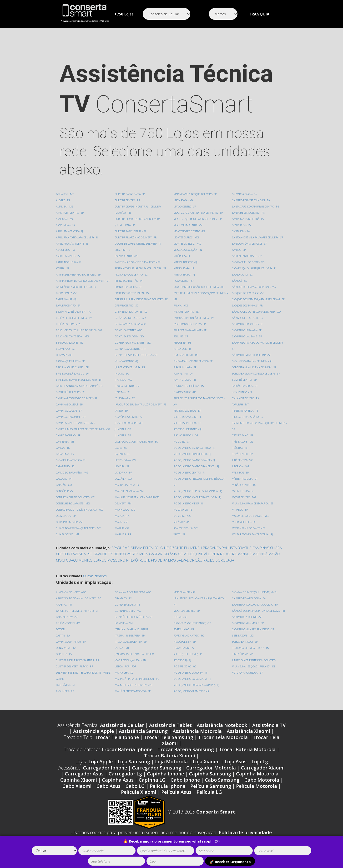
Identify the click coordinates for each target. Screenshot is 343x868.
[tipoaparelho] (54, 851)
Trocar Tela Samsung (169, 743)
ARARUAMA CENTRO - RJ (70, 231)
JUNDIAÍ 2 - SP (123, 441)
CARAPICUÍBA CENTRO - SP (71, 472)
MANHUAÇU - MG (126, 516)
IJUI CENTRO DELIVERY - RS (130, 373)
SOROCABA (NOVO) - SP (245, 648)
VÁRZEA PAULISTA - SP (245, 472)
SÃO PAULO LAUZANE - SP (248, 330)
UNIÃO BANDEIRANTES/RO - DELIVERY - (255, 666)
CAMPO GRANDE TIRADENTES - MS (76, 429)
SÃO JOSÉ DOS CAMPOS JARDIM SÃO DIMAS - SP (259, 293)
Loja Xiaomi (206, 768)
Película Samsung (211, 792)
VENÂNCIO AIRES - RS (244, 479)
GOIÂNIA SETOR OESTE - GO (131, 324)
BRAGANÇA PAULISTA (220, 554)
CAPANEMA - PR (65, 466)
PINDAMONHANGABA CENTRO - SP (194, 361)
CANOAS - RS (63, 460)
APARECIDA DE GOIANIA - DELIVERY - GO (79, 604)
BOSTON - (61, 635)
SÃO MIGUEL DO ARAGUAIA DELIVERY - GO (257, 305)
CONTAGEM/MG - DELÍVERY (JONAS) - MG (80, 522)
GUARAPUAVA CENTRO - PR (131, 355)
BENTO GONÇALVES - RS (70, 349)
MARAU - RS (122, 528)
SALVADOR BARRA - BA (187, 540)
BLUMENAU (193, 554)
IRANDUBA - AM (124, 629)
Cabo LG (135, 792)
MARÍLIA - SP (122, 534)
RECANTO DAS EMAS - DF (188, 411)
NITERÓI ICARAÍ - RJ (184, 268)
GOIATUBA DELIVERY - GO (130, 343)
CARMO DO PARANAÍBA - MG (73, 485)
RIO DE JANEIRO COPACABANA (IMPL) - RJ (197, 691)
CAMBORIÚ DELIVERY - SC (71, 398)
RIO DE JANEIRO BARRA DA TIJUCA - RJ (195, 448)
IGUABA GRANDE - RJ (127, 367)
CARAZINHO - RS (66, 479)
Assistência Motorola (197, 737)
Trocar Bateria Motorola (247, 756)
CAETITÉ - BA (63, 642)
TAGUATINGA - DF (243, 386)
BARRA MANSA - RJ (67, 305)
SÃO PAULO (205, 566)
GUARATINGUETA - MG (128, 617)
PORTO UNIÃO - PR (184, 635)
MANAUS (245, 560)
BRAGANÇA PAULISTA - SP (71, 367)
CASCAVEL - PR (64, 491)
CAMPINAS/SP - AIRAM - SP (72, 648)
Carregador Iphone (105, 774)
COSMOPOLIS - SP (66, 528)
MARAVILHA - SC (124, 679)
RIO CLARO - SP (182, 441)
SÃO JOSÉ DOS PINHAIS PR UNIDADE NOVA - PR (259, 617)
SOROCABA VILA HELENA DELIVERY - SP (255, 361)
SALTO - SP (179, 534)
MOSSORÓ (116, 566)
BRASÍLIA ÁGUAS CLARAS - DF (73, 373)
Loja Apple (101, 768)
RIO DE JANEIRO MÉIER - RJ (189, 503)
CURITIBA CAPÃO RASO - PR (130, 200)
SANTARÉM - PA (241, 225)
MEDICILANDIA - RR (185, 598)
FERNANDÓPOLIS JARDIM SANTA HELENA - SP (141, 274)
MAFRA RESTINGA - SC (128, 491)
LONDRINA (216, 560)
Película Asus (176, 798)
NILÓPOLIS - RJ (182, 256)
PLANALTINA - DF (184, 373)
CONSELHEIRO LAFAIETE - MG (73, 516)
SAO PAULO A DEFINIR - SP (248, 623)
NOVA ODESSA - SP (184, 281)
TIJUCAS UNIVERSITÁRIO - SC (248, 411)
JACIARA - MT (122, 654)
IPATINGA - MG (124, 386)
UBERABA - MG (241, 460)
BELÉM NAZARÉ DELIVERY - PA (74, 318)
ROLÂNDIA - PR (182, 522)
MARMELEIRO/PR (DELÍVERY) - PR (134, 691)
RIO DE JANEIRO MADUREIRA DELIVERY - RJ (198, 497)
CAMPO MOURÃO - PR (69, 448)
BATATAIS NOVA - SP (68, 623)
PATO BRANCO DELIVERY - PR (190, 324)
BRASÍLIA (245, 554)
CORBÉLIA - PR (64, 660)
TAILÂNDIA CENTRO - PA (246, 392)
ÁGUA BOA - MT (65, 194)
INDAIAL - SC (122, 380)
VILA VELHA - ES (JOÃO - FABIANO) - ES (255, 673)
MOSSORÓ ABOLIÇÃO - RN (188, 250)
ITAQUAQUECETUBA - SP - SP (131, 648)
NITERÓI (132, 566)
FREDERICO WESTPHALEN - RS (132, 299)
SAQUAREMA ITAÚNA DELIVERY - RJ (253, 355)
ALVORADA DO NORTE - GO (71, 598)
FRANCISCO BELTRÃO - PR (129, 287)
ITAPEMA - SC (123, 398)
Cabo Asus (108, 792)
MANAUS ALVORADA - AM (130, 497)
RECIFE (145, 566)
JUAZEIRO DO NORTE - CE (129, 429)
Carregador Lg (125, 780)
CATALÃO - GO (64, 497)
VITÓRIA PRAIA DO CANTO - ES (249, 522)
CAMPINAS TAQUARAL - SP (71, 423)
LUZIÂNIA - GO (124, 485)
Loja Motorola (171, 768)
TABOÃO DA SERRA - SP (245, 380)
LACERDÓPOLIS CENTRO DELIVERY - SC (136, 448)
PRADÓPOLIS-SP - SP (185, 648)
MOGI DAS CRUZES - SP (187, 617)
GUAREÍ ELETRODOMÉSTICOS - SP (134, 623)
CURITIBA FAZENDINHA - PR (131, 237)
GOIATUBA (186, 560)
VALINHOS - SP (241, 466)
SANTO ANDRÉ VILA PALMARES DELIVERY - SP (258, 231)
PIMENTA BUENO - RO (186, 355)
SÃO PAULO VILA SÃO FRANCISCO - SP (254, 635)
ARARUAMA (121, 554)
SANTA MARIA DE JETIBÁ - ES (249, 213)
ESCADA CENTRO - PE (127, 262)
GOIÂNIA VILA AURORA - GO (131, 330)
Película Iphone (168, 792)
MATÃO (274, 560)
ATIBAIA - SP (63, 268)
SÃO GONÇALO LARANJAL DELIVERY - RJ (255, 262)
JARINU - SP (121, 417)
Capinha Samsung (210, 780)
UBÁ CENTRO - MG (243, 454)
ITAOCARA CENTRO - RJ (128, 392)
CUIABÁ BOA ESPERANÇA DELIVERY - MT (79, 540)
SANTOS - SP (239, 244)
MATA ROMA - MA (184, 200)
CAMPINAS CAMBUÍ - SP (70, 411)
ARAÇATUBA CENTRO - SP (71, 213)
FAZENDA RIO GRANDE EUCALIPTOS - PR (138, 268)
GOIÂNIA (170, 560)
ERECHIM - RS (123, 256)
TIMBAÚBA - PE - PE (244, 660)
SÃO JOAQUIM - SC (243, 268)
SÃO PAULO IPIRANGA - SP (247, 324)
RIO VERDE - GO (182, 516)
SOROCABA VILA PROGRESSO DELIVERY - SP (257, 367)
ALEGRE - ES (63, 200)
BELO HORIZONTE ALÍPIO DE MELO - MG (79, 336)
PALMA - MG (181, 305)
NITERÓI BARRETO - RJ (186, 262)
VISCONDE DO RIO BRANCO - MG (251, 510)
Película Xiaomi (139, 798)
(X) (217, 841)
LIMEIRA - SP (122, 472)
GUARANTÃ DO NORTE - (129, 611)
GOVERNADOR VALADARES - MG (133, 349)
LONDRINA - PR (124, 479)
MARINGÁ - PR (123, 540)
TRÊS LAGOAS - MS (243, 435)
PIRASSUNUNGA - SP (185, 367)
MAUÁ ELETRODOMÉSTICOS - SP (133, 697)
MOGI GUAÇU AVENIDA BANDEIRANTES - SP (199, 213)
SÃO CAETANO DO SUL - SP (247, 250)
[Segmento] (166, 14)
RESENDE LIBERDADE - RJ (188, 429)
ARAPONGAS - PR (66, 225)
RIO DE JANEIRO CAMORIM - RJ (191, 679)
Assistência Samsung (143, 737)
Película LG (209, 798)
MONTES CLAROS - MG (186, 237)
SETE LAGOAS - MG (243, 642)
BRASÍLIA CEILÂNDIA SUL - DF (73, 380)
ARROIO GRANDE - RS (68, 256)
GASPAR (156, 560)
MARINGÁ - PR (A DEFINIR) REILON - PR (137, 685)
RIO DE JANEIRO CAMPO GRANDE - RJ (195, 460)
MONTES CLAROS (93, 566)
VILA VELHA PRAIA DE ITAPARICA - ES (254, 497)
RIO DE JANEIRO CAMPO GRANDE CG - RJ (197, 466)
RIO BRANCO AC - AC (185, 673)
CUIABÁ (276, 554)
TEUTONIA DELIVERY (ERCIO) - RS (251, 654)
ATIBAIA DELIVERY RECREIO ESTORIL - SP (79, 274)
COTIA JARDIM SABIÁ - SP (70, 534)
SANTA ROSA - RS (242, 219)
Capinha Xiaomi (79, 786)
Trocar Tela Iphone (117, 743)
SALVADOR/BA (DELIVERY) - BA (250, 604)
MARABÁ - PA (123, 522)
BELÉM (148, 554)
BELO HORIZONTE (169, 554)
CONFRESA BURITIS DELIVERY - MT (76, 510)
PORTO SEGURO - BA (185, 392)
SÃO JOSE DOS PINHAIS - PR (248, 299)
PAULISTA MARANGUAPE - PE (191, 330)
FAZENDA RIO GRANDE (89, 560)
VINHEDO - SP (240, 503)
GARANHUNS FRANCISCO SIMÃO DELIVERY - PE (142, 305)
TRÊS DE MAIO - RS (243, 429)
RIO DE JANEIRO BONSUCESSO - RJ (193, 454)
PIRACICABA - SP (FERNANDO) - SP (193, 629)
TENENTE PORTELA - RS (245, 404)
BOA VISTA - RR (65, 361)
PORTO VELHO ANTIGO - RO (189, 642)
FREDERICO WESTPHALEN (128, 560)
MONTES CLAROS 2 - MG (187, 244)
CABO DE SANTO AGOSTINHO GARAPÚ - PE (81, 392)
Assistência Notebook (222, 731)
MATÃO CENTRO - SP (185, 206)
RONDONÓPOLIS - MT (186, 528)
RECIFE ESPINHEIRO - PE (187, 423)
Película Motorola (257, 792)
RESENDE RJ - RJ (182, 666)
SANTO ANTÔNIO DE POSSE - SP (250, 237)
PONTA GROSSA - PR (185, 380)
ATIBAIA (136, 554)
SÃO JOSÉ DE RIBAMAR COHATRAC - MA (255, 281)
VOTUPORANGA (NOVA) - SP (248, 679)
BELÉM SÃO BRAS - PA (69, 330)
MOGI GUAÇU (67, 566)
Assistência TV (269, 731)
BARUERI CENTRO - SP (68, 312)
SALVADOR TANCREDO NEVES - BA (252, 194)
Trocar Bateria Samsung (186, 756)
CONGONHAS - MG (67, 654)
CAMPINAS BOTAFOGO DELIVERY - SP (77, 404)
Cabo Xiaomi (77, 792)
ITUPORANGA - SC (125, 404)
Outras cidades (95, 582)
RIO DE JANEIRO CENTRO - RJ (189, 472)
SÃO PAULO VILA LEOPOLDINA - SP (252, 349)
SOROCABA (225, 566)
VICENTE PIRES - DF (243, 485)
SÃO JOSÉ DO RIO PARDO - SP (248, 287)
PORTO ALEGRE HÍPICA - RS (189, 386)
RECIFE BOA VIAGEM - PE (188, 417)
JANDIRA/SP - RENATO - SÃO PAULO (135, 660)
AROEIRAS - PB (64, 611)
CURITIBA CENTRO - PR (128, 206)
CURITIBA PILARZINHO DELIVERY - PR (136, 244)
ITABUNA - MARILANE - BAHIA (133, 635)
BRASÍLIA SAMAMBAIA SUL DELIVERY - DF (80, 386)
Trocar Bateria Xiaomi (170, 762)
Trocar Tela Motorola (223, 743)
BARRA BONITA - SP (67, 299)
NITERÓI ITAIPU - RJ (184, 274)
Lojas (124, 14)
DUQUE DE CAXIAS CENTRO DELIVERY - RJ (138, 250)
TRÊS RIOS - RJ (240, 441)
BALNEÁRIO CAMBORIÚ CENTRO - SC (77, 293)
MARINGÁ (260, 560)
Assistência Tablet (170, 731)
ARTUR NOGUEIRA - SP (69, 262)
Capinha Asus (118, 786)
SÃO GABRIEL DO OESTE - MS (249, 256)
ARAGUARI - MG (66, 219)
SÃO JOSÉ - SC (240, 274)
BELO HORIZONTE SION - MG (73, 343)
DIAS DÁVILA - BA (66, 691)
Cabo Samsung (222, 786)
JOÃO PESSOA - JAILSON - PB (131, 666)
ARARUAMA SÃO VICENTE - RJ (73, 244)
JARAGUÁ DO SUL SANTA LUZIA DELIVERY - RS (141, 411)
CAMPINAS (261, 554)
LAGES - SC (121, 454)
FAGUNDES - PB (65, 697)
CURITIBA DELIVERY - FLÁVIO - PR (75, 673)
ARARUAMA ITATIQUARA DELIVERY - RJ (78, 237)
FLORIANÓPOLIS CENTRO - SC (131, 281)
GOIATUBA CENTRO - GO (129, 336)
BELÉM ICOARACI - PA (69, 629)
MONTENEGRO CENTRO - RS (189, 231)
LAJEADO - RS (122, 460)
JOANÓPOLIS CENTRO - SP (129, 423)
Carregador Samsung (157, 774)
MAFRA (231, 560)
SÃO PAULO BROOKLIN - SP (248, 318)
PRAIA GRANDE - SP (185, 654)
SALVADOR (186, 566)
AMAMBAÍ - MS (65, 206)
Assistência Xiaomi (248, 737)
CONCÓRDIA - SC (65, 503)
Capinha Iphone (165, 780)
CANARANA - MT (66, 454)
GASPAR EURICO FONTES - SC (131, 318)
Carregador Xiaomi (263, 774)
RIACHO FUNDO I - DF (186, 435)
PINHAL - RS (180, 623)
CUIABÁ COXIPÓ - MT (127, 194)
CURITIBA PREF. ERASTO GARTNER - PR (78, 666)
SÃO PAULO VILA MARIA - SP (249, 629)
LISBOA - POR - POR (126, 673)
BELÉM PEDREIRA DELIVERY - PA (75, 324)
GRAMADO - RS (124, 604)
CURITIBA (63, 560)
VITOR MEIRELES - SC (244, 516)
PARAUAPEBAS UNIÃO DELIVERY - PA (195, 318)
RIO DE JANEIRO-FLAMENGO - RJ (192, 697)
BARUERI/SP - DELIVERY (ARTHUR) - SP (78, 617)
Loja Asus (236, 768)
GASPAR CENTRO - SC (127, 312)
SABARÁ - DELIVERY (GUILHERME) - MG (255, 598)
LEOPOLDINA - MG (126, 466)
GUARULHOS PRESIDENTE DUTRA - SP (136, 361)
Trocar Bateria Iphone (127, 756)
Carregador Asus (84, 780)
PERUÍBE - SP (181, 336)
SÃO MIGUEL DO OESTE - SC (248, 312)
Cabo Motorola (262, 786)
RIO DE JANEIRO (163, 566)
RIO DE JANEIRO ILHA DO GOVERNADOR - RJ (198, 491)
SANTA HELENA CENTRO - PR (249, 206)
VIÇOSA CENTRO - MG (245, 491)
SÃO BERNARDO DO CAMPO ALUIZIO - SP (256, 611)
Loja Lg (260, 768)
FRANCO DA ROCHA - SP (129, 293)
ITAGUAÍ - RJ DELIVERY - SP (130, 642)
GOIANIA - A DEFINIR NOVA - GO (134, 598)
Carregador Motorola (211, 774)
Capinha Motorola (257, 780)
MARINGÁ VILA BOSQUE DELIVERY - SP (196, 194)
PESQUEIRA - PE (182, 343)
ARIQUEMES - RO (66, 250)
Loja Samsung (134, 768)
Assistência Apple (93, 737)
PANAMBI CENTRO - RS (187, 312)
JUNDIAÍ (201, 560)
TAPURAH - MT (241, 398)
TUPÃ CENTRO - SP (243, 448)
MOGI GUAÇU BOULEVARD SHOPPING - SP (198, 219)
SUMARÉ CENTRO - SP (245, 373)
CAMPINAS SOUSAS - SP (69, 417)
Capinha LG (152, 786)
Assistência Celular (122, 731)
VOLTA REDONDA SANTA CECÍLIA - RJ (253, 528)
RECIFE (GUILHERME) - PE (188, 660)
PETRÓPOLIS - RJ (182, 349)
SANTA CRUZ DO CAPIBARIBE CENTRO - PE (256, 200)
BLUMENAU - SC (66, 355)
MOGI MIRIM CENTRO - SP (188, 225)
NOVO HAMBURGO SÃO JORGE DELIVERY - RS (199, 287)
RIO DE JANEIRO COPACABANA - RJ (193, 685)
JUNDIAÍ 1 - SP (123, 435)
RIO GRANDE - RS (183, 510)
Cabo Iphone (185, 786)
